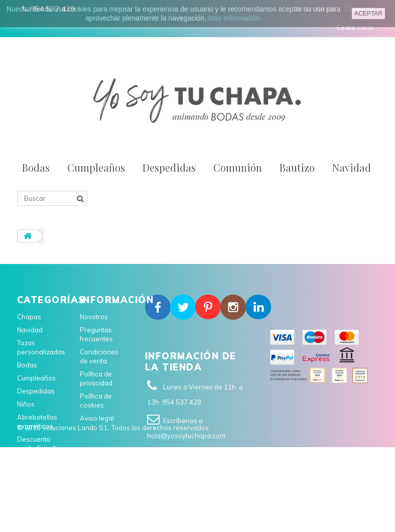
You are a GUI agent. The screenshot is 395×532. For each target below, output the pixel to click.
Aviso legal (97, 418)
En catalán (33, 461)
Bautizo (297, 167)
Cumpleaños (96, 167)
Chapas (29, 317)
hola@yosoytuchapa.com (186, 436)
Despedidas (169, 167)
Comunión (238, 167)
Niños (26, 404)
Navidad (352, 167)
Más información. (235, 18)
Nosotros (94, 317)
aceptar (368, 14)
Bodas (36, 167)
